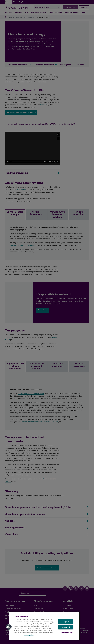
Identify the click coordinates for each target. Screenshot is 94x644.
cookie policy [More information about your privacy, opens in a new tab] (29, 635)
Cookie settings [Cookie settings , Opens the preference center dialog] (66, 632)
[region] (44, 626)
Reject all (66, 627)
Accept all (66, 622)
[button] (9, 627)
